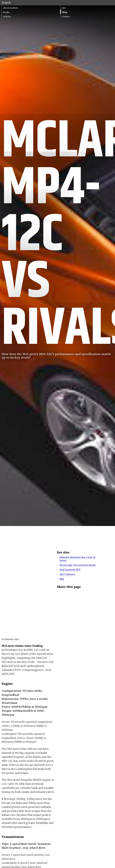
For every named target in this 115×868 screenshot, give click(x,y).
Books (6, 12)
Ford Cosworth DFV (70, 570)
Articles (7, 17)
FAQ (62, 579)
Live (64, 8)
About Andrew (11, 8)
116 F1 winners (67, 574)
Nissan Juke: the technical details (78, 565)
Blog (65, 12)
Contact (66, 17)
